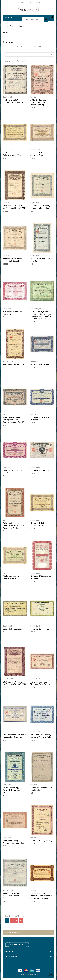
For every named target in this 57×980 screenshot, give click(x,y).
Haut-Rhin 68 (39, 47)
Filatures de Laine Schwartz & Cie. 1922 (40, 154)
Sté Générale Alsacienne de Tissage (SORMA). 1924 (15, 207)
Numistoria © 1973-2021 (29, 975)
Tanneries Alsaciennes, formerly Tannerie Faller (41, 736)
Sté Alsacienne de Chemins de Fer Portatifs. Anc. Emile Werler (14, 526)
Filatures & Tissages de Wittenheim (41, 577)
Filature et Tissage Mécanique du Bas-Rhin (13, 842)
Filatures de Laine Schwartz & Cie (11, 577)
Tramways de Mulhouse (13, 364)
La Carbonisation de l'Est (41, 364)
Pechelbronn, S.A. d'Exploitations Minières (14, 101)
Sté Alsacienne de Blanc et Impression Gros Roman (15, 736)
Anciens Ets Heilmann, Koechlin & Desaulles (40, 207)
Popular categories (13, 932)
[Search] (35, 19)
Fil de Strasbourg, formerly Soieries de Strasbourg (12, 790)
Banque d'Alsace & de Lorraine (40, 419)
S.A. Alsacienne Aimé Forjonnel (12, 313)
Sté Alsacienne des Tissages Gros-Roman (40, 683)
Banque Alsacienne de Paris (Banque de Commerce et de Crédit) (14, 420)
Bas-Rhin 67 (17, 47)
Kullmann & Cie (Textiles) (41, 841)
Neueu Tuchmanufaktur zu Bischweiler (42, 789)
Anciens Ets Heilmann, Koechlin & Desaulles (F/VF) (13, 896)
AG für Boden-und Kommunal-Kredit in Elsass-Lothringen (39, 102)
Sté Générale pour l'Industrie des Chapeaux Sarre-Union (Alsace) (41, 896)
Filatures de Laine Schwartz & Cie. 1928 (40, 524)
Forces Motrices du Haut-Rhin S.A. (42, 260)
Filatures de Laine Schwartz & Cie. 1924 (12, 154)
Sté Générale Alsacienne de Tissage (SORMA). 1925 (15, 683)
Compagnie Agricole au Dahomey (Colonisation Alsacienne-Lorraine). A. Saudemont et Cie (41, 315)
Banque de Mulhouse (40, 470)
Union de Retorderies (12, 629)
